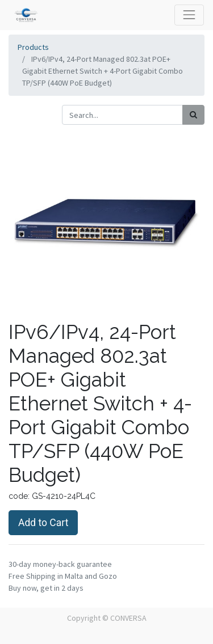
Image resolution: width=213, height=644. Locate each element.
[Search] (193, 115)
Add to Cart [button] (43, 523)
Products (33, 47)
